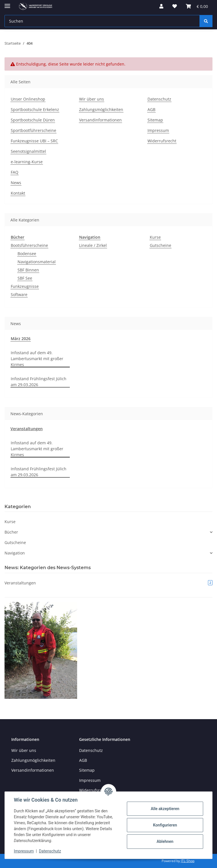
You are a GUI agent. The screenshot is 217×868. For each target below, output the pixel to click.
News (16, 183)
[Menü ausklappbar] (7, 4)
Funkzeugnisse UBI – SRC (34, 141)
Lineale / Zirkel (93, 245)
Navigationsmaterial (37, 262)
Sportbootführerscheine (33, 130)
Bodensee (27, 254)
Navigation (15, 553)
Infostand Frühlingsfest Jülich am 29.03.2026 (39, 382)
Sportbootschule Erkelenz (35, 109)
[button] (161, 6)
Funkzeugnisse (25, 286)
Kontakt (18, 193)
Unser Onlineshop (28, 99)
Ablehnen (165, 841)
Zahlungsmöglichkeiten (101, 109)
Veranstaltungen (27, 429)
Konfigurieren (165, 825)
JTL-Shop (188, 861)
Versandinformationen (100, 120)
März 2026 (21, 339)
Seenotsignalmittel (28, 151)
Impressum (24, 851)
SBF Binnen (28, 270)
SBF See (25, 278)
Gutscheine (160, 245)
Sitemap (155, 120)
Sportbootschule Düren (33, 120)
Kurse (155, 237)
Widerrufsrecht (162, 141)
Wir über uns (92, 99)
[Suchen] (206, 21)
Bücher (11, 532)
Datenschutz (50, 851)
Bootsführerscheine (29, 245)
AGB (151, 109)
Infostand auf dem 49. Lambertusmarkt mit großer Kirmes (37, 359)
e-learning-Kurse (27, 162)
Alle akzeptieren (165, 809)
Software (19, 294)
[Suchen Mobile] (102, 21)
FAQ (15, 172)
